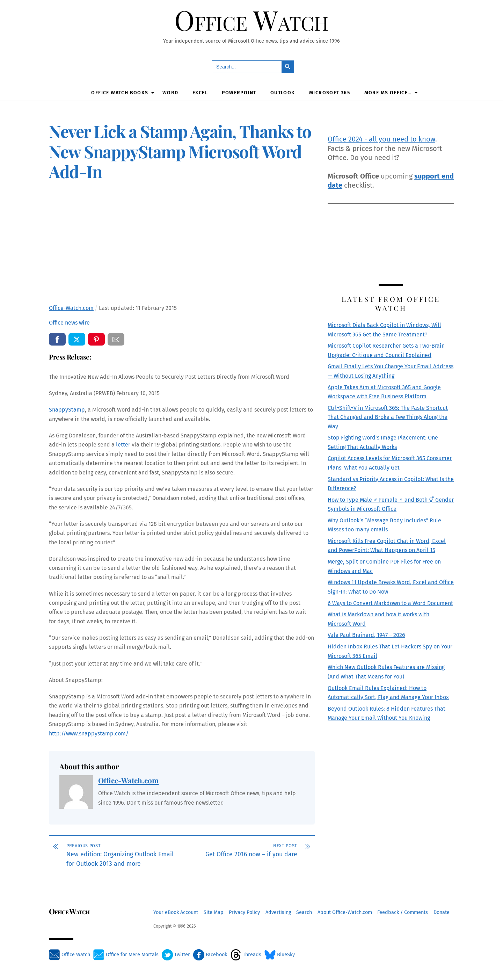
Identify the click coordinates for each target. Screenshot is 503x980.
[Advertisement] (182, 243)
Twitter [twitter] (176, 954)
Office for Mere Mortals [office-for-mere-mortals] (126, 954)
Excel (200, 92)
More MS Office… (388, 92)
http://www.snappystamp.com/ (89, 732)
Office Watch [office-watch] (70, 954)
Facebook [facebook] (210, 954)
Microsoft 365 (330, 92)
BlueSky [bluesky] (280, 954)
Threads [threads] (246, 954)
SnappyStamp (67, 409)
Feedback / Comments (403, 911)
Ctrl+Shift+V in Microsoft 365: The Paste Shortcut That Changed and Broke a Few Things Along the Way (388, 416)
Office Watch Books (120, 92)
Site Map (214, 911)
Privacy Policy (244, 911)
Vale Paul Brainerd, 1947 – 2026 (366, 634)
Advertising (278, 911)
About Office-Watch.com (345, 911)
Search (304, 911)
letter (123, 444)
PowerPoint (239, 92)
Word (170, 92)
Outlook (283, 92)
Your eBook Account (176, 911)
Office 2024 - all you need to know (381, 138)
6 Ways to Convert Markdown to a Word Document (390, 602)
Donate (442, 911)
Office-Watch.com (128, 779)
